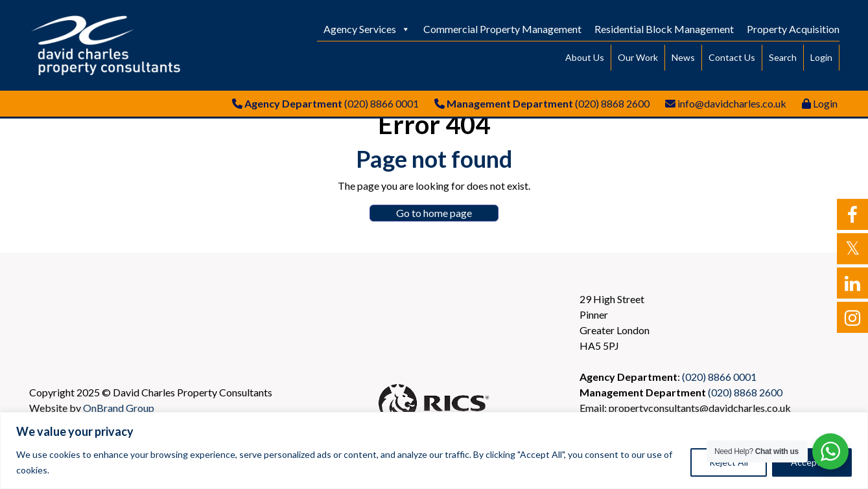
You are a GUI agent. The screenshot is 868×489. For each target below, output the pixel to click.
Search (783, 57)
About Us (585, 57)
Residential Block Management (664, 29)
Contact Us (732, 57)
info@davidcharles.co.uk (732, 103)
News (683, 57)
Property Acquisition (793, 29)
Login (821, 57)
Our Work (638, 57)
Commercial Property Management (502, 29)
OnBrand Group (119, 408)
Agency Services (367, 29)
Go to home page (434, 213)
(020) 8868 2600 (612, 103)
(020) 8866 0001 (381, 103)
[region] (434, 450)
